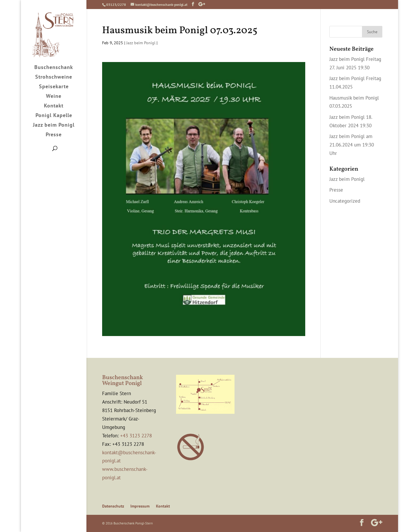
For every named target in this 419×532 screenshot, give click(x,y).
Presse (54, 135)
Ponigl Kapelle (54, 116)
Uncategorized (345, 201)
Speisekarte (54, 87)
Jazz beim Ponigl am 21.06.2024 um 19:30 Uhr (352, 145)
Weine (54, 97)
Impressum (140, 506)
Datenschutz (113, 506)
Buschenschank (54, 68)
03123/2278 (116, 5)
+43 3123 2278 (136, 436)
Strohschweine (54, 77)
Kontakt (54, 106)
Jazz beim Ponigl (54, 126)
